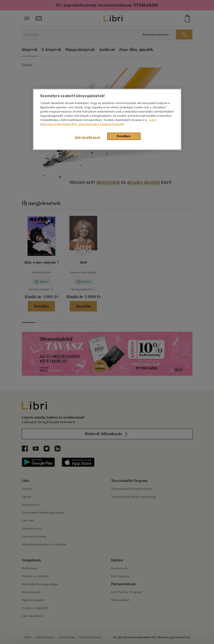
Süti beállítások (87, 137)
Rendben (124, 136)
